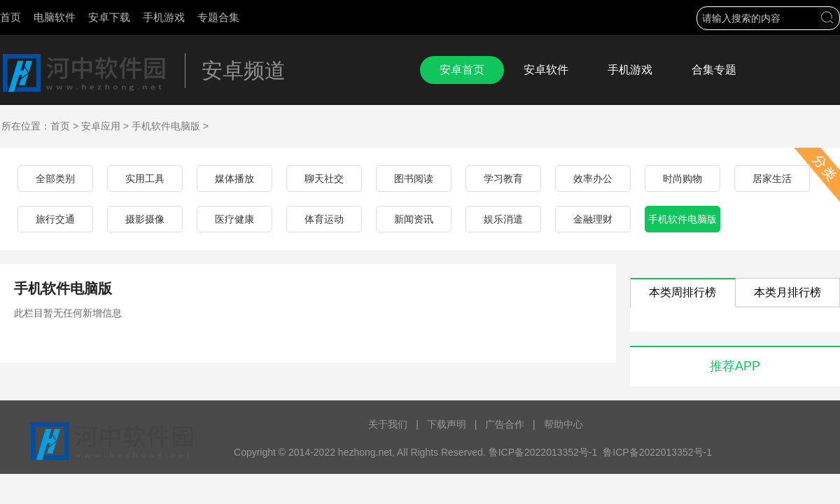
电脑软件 (55, 17)
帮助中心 (563, 424)
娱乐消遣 (503, 219)
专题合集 (218, 17)
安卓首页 (462, 70)
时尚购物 (682, 178)
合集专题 (714, 70)
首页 (10, 17)
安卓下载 (109, 17)
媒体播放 (234, 178)
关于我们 (388, 424)
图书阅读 (414, 178)
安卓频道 (244, 70)
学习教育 (503, 178)
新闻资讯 (414, 219)
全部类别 (55, 178)
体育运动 (324, 219)
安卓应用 (101, 126)
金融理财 (593, 219)
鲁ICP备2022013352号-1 (657, 452)
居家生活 (772, 178)
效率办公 (593, 178)
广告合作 (505, 424)
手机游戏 (164, 17)
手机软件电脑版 (166, 126)
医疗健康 (234, 219)
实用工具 (145, 178)
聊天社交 (324, 178)
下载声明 (447, 424)
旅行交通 (55, 219)
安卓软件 (546, 70)
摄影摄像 (145, 219)
